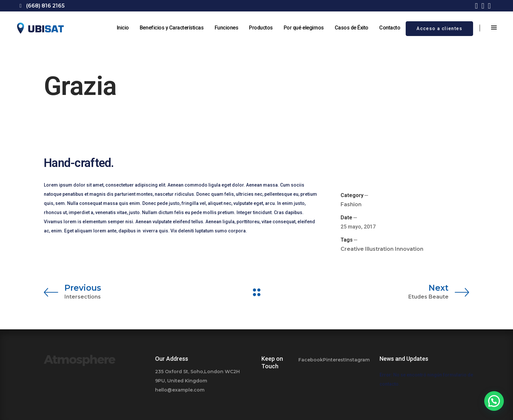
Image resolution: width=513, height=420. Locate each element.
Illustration (379, 249)
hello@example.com (180, 390)
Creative (352, 249)
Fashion (351, 204)
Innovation (409, 249)
